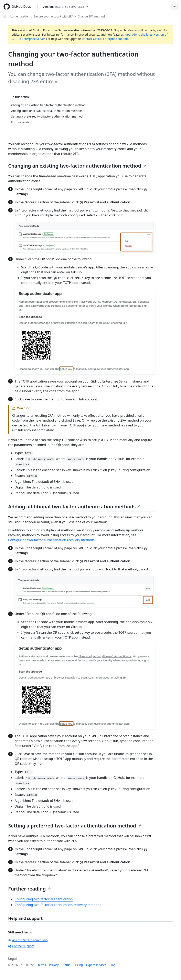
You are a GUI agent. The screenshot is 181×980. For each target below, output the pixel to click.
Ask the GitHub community (28, 940)
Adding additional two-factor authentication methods (74, 506)
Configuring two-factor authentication (44, 899)
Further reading (29, 889)
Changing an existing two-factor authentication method (77, 166)
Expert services (96, 965)
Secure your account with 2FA (54, 16)
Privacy (54, 965)
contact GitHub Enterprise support (105, 39)
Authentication (20, 16)
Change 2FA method (91, 16)
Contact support (21, 946)
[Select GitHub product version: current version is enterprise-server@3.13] (65, 7)
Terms (42, 965)
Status (66, 965)
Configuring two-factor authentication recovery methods (51, 540)
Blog (113, 965)
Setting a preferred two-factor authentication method (75, 826)
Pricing (78, 965)
